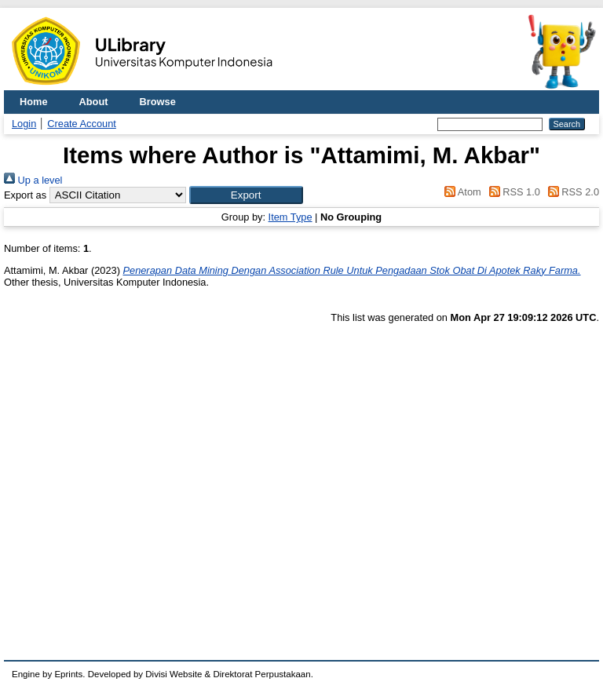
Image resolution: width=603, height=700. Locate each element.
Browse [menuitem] (158, 102)
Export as (25, 195)
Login (24, 124)
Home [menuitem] (34, 102)
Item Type (291, 217)
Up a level (33, 180)
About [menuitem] (94, 102)
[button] (246, 195)
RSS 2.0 (571, 192)
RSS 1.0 (512, 192)
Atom (460, 192)
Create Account (82, 124)
